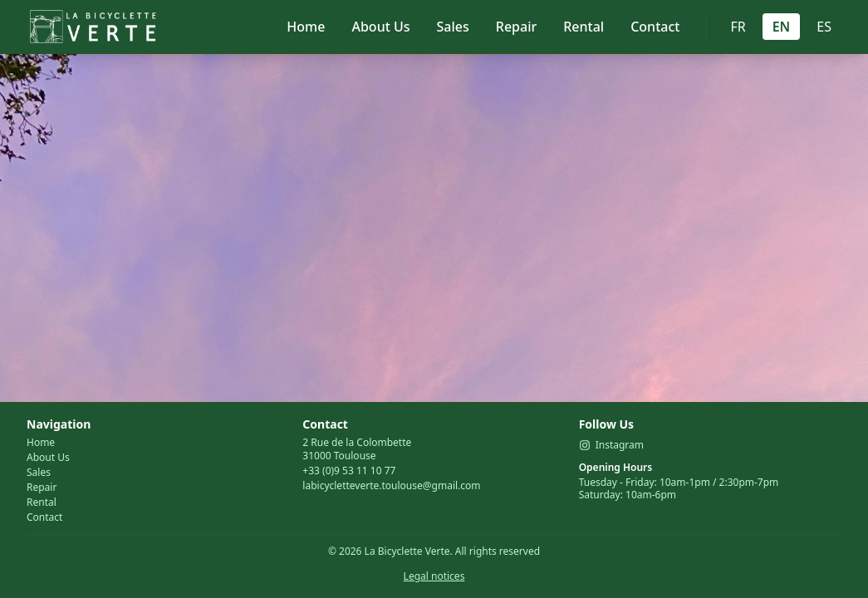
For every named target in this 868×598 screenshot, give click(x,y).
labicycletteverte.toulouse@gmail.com (391, 485)
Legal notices (434, 576)
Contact (655, 27)
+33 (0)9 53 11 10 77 (349, 471)
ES (824, 27)
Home (306, 27)
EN (782, 27)
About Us (380, 27)
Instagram (611, 445)
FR (738, 27)
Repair (516, 27)
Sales (453, 27)
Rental (584, 27)
